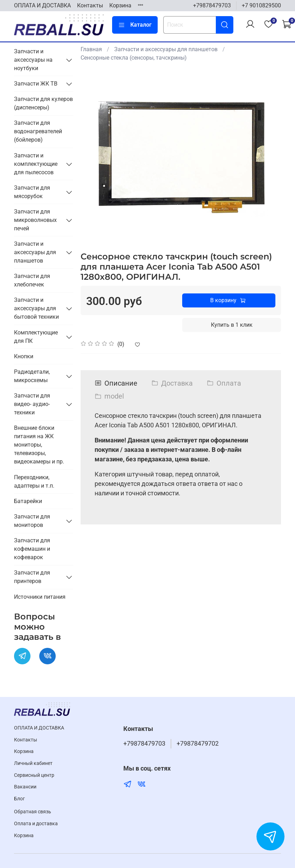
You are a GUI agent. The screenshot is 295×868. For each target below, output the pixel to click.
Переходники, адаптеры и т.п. (34, 482)
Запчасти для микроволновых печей (35, 220)
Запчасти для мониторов (32, 521)
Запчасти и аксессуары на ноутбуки (33, 60)
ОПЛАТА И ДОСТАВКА (42, 5)
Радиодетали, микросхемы (32, 376)
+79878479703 (212, 5)
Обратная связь (33, 812)
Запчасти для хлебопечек (32, 280)
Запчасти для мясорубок (32, 192)
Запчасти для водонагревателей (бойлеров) (38, 131)
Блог (19, 799)
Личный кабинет (33, 763)
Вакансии (25, 787)
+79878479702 (198, 744)
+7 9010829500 (261, 5)
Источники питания (40, 597)
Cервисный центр (34, 775)
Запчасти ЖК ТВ (36, 84)
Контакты (90, 5)
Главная (91, 49)
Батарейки (28, 501)
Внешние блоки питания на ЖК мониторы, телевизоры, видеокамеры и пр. (39, 445)
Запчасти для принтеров (32, 577)
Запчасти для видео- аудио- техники (32, 404)
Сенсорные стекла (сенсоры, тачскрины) (134, 58)
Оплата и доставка (36, 824)
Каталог (135, 25)
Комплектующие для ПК (36, 337)
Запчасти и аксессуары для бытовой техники (36, 308)
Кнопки (24, 356)
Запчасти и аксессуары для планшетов (166, 49)
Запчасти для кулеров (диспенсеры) (43, 103)
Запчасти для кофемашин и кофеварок (32, 549)
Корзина (120, 5)
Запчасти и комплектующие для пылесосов (36, 164)
